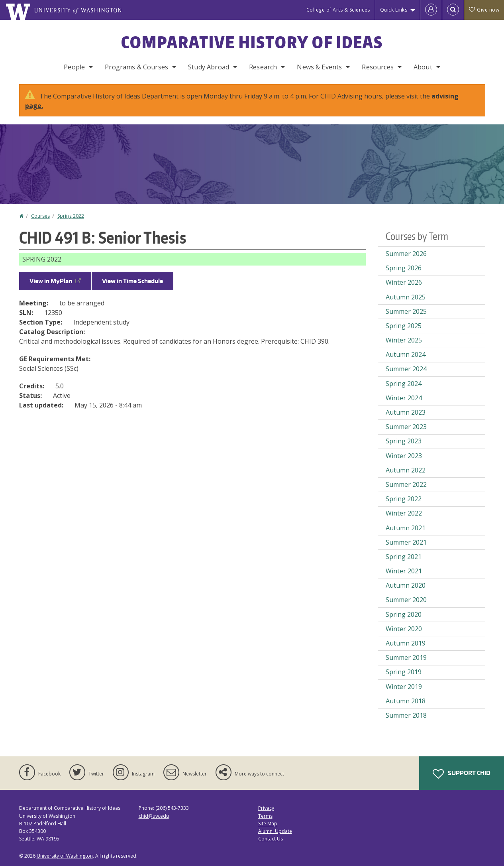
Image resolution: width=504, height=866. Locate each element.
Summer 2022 (406, 484)
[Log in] (431, 10)
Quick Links (394, 10)
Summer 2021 (406, 542)
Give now (484, 10)
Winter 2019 (404, 687)
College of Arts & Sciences (338, 10)
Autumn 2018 (406, 701)
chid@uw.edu (154, 816)
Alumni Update (275, 831)
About (423, 67)
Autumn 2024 (406, 354)
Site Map (268, 824)
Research (263, 67)
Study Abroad (209, 67)
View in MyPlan (55, 281)
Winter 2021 (404, 571)
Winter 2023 (404, 456)
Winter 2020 (404, 629)
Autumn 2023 (406, 412)
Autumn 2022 (406, 470)
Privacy (266, 808)
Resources (378, 67)
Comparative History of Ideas (252, 42)
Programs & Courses (136, 67)
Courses (40, 216)
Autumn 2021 (406, 528)
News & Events (319, 67)
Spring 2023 (404, 441)
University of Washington (65, 856)
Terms (265, 816)
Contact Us (271, 839)
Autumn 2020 (406, 585)
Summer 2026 (406, 254)
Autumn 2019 (406, 643)
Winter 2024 (404, 398)
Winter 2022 (404, 513)
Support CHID (462, 774)
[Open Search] (453, 10)
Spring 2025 (404, 326)
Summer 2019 (406, 657)
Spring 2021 (404, 557)
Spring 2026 (404, 268)
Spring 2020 (404, 614)
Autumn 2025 (406, 297)
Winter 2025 (404, 340)
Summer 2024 (406, 369)
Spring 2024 (404, 384)
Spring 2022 (71, 216)
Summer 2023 (406, 427)
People (74, 67)
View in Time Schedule (132, 281)
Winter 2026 (404, 282)
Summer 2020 (406, 600)
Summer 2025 (406, 311)
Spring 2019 (404, 672)
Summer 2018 (406, 715)
